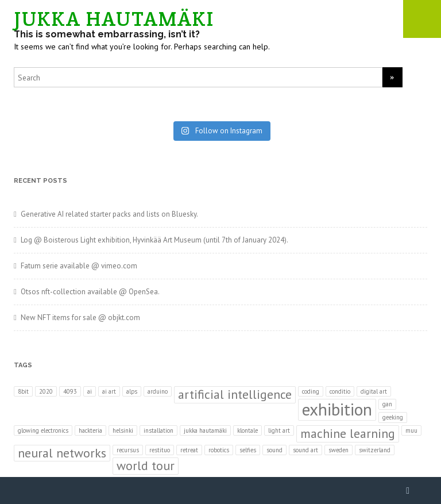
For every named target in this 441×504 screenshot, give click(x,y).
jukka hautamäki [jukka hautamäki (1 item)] (205, 430)
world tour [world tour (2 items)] (146, 465)
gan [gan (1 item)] (387, 404)
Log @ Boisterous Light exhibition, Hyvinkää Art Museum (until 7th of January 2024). (154, 240)
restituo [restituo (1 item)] (160, 450)
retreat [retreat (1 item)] (189, 450)
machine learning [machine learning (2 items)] (348, 433)
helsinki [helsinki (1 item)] (123, 430)
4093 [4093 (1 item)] (70, 391)
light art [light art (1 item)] (279, 430)
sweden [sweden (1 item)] (339, 450)
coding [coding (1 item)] (311, 391)
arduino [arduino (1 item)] (158, 391)
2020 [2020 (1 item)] (46, 391)
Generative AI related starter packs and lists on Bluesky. (109, 214)
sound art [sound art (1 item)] (305, 450)
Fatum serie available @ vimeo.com (79, 266)
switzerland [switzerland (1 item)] (375, 450)
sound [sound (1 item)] (274, 450)
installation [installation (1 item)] (158, 430)
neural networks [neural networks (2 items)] (62, 453)
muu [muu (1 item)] (411, 430)
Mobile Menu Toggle (422, 19)
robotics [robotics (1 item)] (219, 450)
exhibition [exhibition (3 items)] (337, 409)
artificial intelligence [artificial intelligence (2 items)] (235, 394)
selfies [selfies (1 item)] (248, 450)
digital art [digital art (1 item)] (374, 391)
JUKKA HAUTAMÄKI (114, 19)
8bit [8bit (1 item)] (23, 391)
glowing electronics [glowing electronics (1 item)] (43, 430)
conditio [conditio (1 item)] (340, 391)
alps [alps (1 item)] (132, 391)
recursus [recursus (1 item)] (128, 450)
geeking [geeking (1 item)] (393, 417)
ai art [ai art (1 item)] (109, 391)
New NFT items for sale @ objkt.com (80, 318)
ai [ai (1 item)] (90, 391)
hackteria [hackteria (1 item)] (90, 430)
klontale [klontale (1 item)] (247, 430)
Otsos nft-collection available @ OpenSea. (90, 292)
